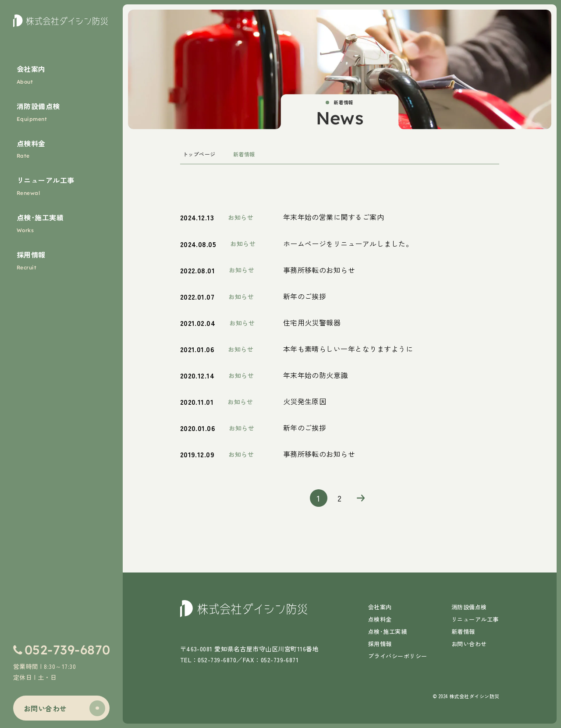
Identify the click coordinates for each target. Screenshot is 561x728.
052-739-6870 (67, 650)
